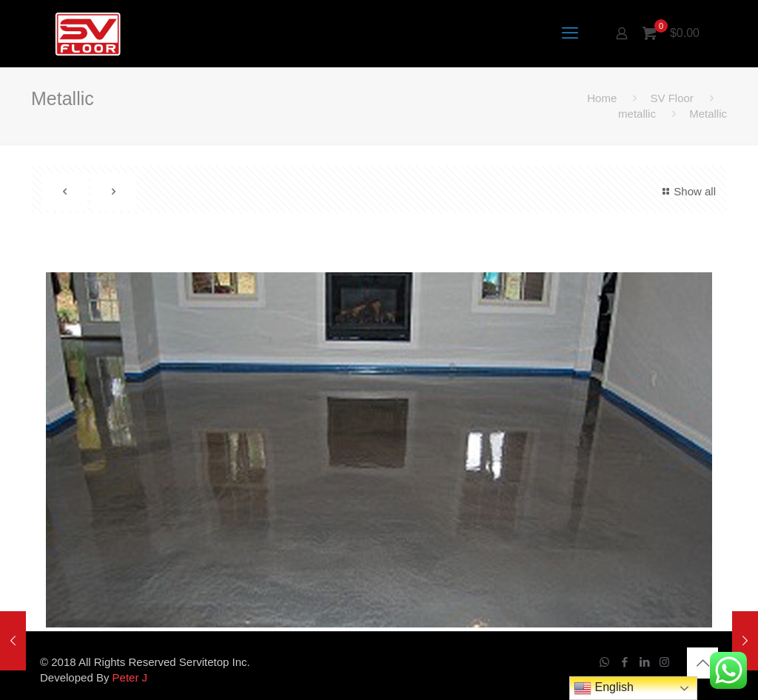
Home (602, 98)
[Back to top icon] (702, 663)
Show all (687, 191)
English (604, 688)
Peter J (130, 677)
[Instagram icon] (664, 662)
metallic (637, 114)
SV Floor (671, 98)
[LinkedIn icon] (644, 662)
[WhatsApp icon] (604, 662)
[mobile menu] (570, 33)
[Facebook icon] (624, 662)
